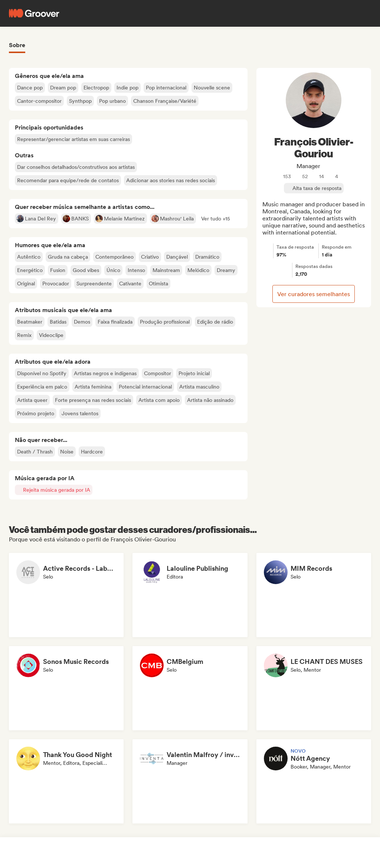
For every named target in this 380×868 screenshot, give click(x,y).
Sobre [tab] (17, 45)
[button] (216, 219)
